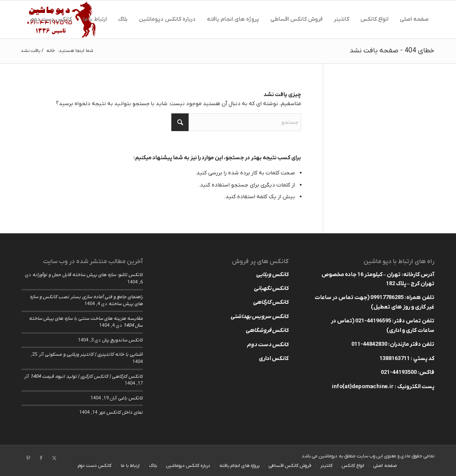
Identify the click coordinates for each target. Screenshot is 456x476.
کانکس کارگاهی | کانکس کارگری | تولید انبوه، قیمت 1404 (87, 376)
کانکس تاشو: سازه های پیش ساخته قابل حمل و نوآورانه (88, 275)
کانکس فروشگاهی (267, 330)
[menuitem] (414, 19)
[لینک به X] (54, 458)
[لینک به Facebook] (41, 458)
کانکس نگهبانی (271, 288)
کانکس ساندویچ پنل (122, 340)
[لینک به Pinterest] (28, 458)
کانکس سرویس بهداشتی (260, 317)
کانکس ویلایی (272, 275)
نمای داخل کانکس (125, 412)
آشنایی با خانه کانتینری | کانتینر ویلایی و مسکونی (94, 354)
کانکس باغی (130, 398)
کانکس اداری (274, 359)
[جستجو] (236, 122)
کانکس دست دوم (268, 345)
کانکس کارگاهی (271, 302)
